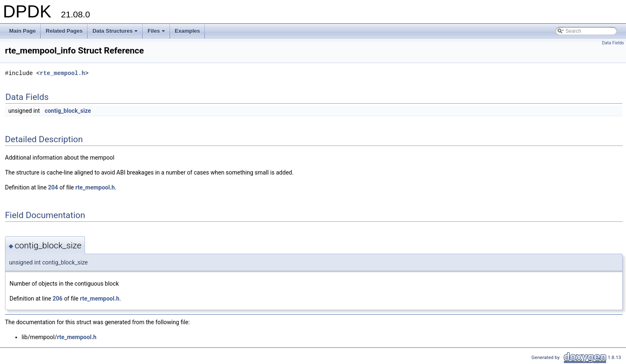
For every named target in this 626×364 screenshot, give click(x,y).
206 (58, 298)
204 (53, 187)
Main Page (22, 31)
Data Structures (116, 33)
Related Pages (64, 31)
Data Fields (613, 43)
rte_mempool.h (62, 73)
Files (157, 33)
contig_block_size (68, 111)
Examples (188, 31)
